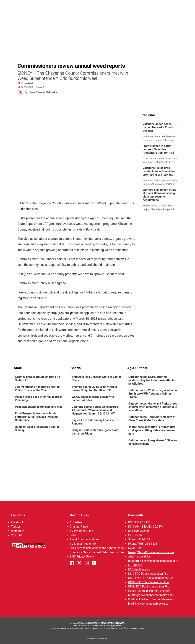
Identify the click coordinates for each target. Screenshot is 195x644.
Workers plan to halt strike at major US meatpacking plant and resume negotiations (159, 195)
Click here (76, 548)
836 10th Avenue (139, 531)
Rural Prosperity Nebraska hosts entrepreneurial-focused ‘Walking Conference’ (36, 417)
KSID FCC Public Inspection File (148, 574)
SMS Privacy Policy (82, 557)
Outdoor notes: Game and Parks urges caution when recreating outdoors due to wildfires (153, 407)
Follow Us (18, 515)
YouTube (17, 535)
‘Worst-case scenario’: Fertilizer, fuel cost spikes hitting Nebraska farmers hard (152, 430)
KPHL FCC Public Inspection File (149, 586)
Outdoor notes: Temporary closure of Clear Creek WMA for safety (152, 419)
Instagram (18, 531)
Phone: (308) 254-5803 (143, 544)
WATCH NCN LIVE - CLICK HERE (98, 5)
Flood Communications (84, 539)
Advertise (76, 522)
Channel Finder (79, 527)
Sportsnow (136, 30)
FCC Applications (139, 569)
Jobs (73, 535)
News (102, 30)
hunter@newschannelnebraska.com (151, 595)
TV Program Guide (81, 531)
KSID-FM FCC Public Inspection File (151, 578)
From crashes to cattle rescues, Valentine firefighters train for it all (158, 149)
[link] (161, 132)
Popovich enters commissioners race (39, 407)
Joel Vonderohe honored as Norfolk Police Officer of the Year (38, 389)
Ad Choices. (140, 628)
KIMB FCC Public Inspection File (148, 582)
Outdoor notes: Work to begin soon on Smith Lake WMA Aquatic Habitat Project (153, 394)
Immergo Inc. (102, 638)
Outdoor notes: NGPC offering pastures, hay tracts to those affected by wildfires (152, 380)
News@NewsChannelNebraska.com (151, 552)
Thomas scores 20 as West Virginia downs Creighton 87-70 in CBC (94, 389)
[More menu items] (177, 30)
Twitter (16, 527)
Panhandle (136, 515)
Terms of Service (124, 628)
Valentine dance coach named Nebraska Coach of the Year (160, 128)
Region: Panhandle (27, 32)
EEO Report (135, 565)
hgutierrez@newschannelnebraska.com (153, 561)
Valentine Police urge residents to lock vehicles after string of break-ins (159, 171)
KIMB (167, 30)
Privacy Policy (111, 628)
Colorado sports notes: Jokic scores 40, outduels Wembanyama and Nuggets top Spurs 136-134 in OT (95, 410)
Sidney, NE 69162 (139, 539)
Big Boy (154, 30)
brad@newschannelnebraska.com (150, 604)
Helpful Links (79, 515)
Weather (117, 30)
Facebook (17, 522)
